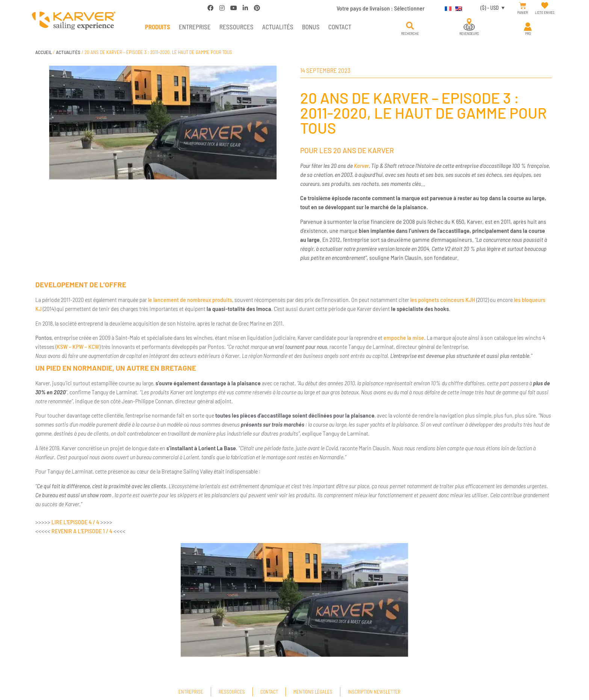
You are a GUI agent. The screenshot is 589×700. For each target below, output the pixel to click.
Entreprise (195, 27)
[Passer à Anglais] (457, 8)
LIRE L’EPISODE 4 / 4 (75, 522)
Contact (340, 27)
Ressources (236, 27)
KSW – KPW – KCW (78, 346)
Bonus (311, 27)
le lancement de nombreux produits (190, 299)
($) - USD (490, 8)
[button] (410, 26)
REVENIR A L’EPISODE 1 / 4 (82, 531)
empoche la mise (404, 337)
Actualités (278, 27)
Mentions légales (313, 692)
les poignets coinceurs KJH (443, 299)
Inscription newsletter (374, 692)
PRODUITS (158, 27)
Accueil (44, 52)
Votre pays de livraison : (381, 8)
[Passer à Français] (446, 8)
